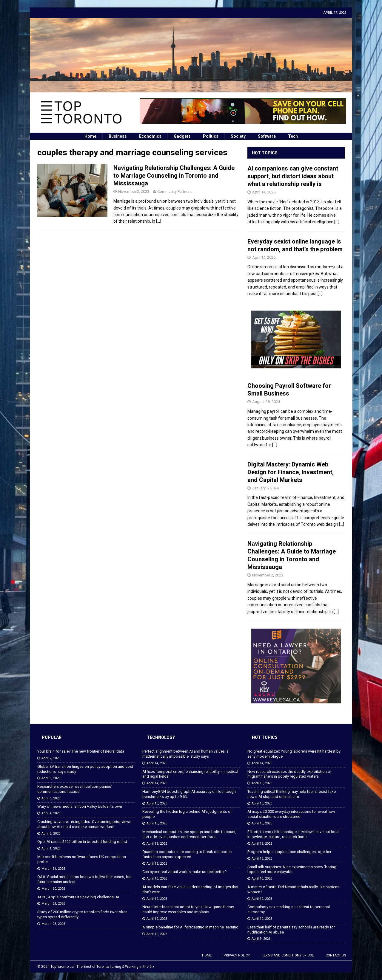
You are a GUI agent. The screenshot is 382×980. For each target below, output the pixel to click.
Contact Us (336, 955)
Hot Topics (265, 153)
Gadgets (182, 136)
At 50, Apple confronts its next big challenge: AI (78, 897)
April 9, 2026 (261, 939)
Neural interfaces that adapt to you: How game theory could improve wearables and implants (188, 909)
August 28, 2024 (266, 402)
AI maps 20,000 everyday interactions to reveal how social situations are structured (291, 814)
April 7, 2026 (51, 758)
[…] (159, 221)
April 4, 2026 (51, 813)
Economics (150, 136)
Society (238, 136)
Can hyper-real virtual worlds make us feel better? (185, 872)
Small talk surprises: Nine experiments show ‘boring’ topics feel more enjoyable (292, 869)
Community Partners (174, 191)
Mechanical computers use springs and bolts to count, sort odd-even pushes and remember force (189, 834)
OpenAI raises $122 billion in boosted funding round (82, 842)
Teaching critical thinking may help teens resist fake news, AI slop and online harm (292, 794)
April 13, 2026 (157, 803)
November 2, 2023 (134, 191)
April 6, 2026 (51, 778)
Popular (52, 737)
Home (90, 136)
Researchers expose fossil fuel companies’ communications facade (75, 789)
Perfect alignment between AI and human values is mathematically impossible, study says (185, 754)
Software (267, 136)
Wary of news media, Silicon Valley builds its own (80, 806)
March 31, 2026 (53, 869)
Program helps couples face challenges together (289, 852)
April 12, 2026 (157, 899)
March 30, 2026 (53, 889)
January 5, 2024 (265, 488)
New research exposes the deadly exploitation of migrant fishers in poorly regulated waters (289, 774)
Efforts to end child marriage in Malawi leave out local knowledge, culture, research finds (293, 834)
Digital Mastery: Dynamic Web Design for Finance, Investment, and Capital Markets (291, 472)
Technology (161, 737)
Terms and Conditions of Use (288, 955)
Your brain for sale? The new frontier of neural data (81, 751)
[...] (337, 222)
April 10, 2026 (157, 934)
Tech (293, 136)
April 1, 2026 (51, 848)
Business (118, 136)
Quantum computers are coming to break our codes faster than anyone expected (187, 854)
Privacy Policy (237, 955)
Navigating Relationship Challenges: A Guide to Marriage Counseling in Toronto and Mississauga (174, 176)
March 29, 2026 (53, 904)
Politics (211, 136)
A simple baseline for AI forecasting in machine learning (190, 927)
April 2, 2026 (51, 834)
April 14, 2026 (264, 192)
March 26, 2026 (53, 924)
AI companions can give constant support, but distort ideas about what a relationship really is (293, 176)
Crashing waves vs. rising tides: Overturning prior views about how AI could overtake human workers (84, 824)
